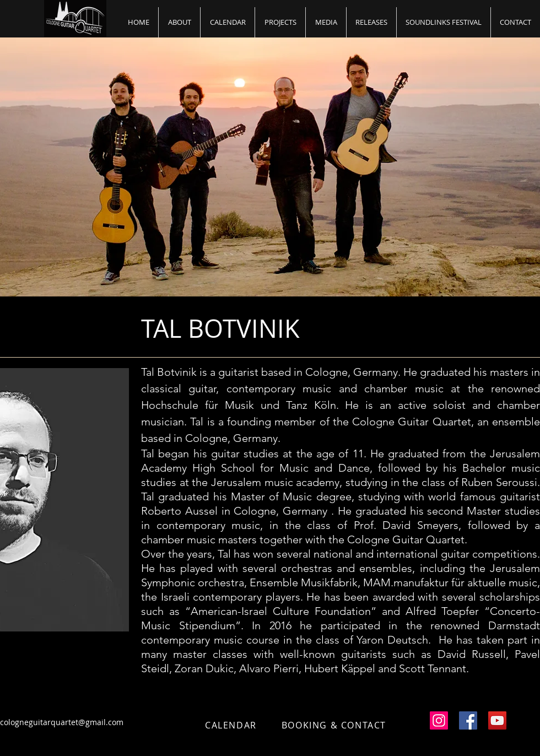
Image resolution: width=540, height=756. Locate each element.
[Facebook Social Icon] (468, 720)
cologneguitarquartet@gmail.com (62, 722)
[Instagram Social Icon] (439, 720)
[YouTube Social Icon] (497, 720)
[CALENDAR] (232, 725)
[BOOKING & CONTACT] (335, 725)
